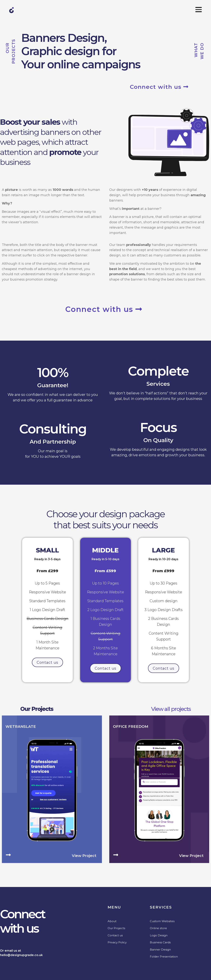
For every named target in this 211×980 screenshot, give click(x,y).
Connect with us (159, 87)
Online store (158, 928)
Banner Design (160, 949)
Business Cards (160, 942)
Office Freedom (131, 726)
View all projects (171, 709)
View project (84, 855)
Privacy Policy (117, 942)
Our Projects (37, 709)
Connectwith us (22, 921)
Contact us (115, 935)
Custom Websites (162, 921)
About (112, 921)
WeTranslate (21, 726)
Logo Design (159, 935)
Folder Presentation (164, 956)
